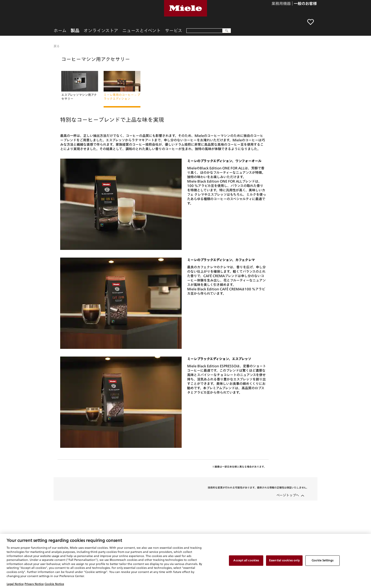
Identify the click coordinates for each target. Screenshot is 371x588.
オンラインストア (101, 31)
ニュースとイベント (142, 31)
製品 (75, 31)
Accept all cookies (246, 560)
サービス (174, 31)
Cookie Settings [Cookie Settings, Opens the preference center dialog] (322, 560)
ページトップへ (288, 495)
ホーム (60, 31)
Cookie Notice (54, 584)
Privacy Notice (34, 584)
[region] (185, 561)
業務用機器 (281, 4)
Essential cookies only (284, 560)
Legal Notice (15, 584)
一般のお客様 (305, 4)
